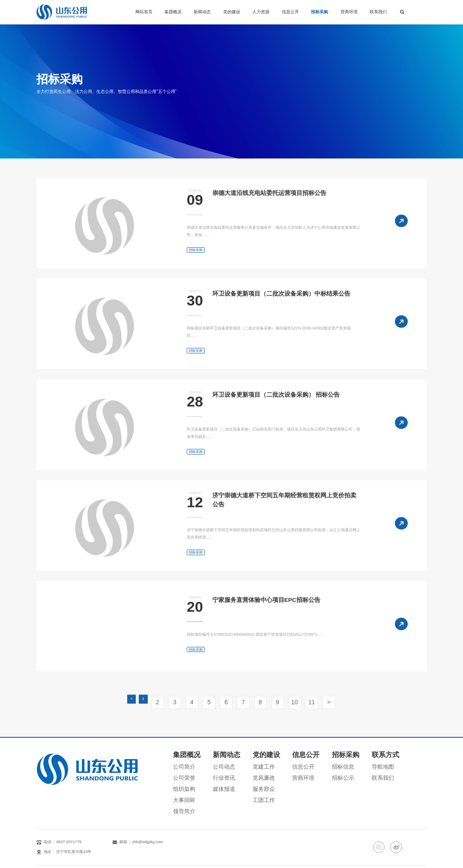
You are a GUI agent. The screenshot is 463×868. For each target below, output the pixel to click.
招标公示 (348, 764)
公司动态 (223, 756)
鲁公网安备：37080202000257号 (398, 849)
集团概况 (173, 12)
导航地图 (390, 756)
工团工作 (264, 779)
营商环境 (349, 12)
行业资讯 (223, 764)
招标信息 (348, 756)
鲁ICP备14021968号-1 (349, 849)
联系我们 (378, 12)
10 (281, 710)
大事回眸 (181, 779)
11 (294, 710)
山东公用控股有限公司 (84, 849)
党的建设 (232, 12)
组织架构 (181, 772)
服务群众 (264, 772)
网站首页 (144, 12)
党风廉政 (264, 764)
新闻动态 (202, 12)
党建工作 (264, 756)
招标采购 (320, 12)
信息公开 (290, 12)
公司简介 (181, 756)
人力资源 (261, 12)
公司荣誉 (181, 764)
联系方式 (391, 747)
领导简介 (181, 787)
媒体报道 (223, 772)
